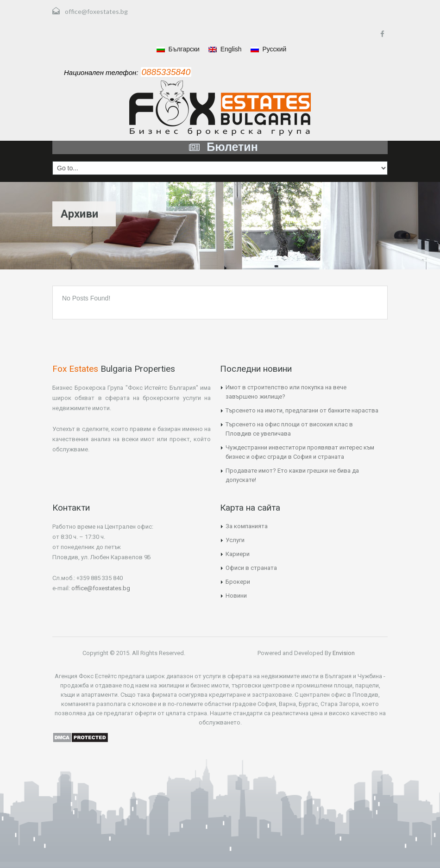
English (225, 49)
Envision (343, 653)
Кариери (238, 554)
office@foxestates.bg (96, 11)
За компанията (247, 526)
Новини (236, 596)
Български (178, 49)
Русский (269, 49)
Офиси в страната (251, 568)
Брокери (238, 582)
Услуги (235, 540)
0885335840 (166, 72)
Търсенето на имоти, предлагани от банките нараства (302, 410)
